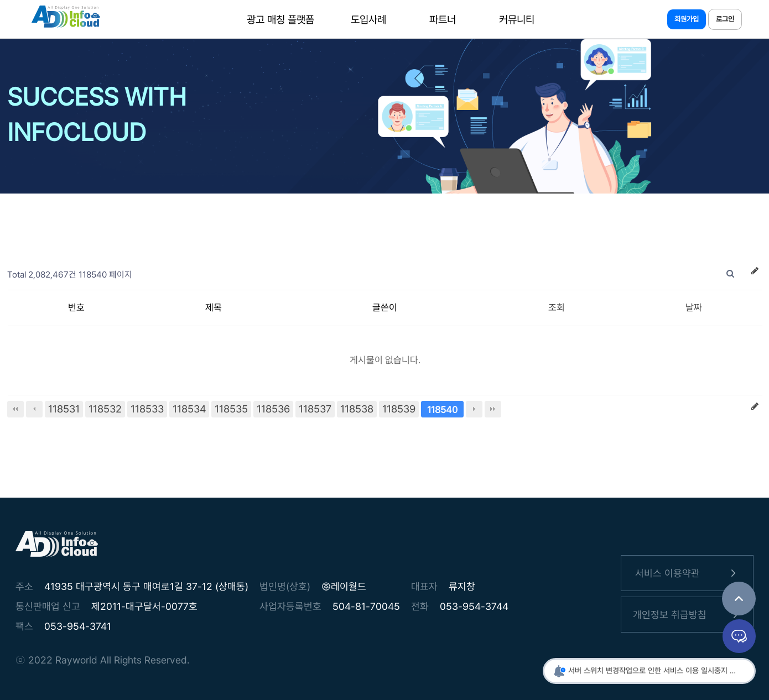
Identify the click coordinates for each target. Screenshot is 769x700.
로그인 (725, 19)
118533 (147, 409)
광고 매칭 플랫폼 (280, 19)
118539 (399, 409)
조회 (557, 307)
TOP (739, 599)
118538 (357, 409)
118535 (231, 409)
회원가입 (687, 19)
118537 (315, 409)
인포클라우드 (66, 19)
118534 (189, 409)
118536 (273, 409)
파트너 (443, 19)
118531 (64, 409)
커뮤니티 (517, 19)
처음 (15, 409)
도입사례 (368, 19)
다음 (474, 409)
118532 (105, 409)
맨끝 (493, 409)
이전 (34, 409)
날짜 (694, 307)
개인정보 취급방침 (687, 615)
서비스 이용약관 (687, 573)
